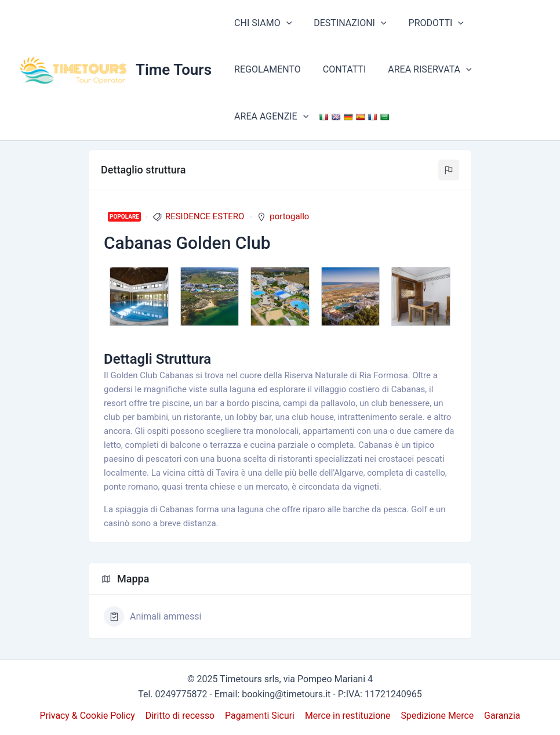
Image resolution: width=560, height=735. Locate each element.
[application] (285, 23)
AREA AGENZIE (270, 117)
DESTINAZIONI (345, 23)
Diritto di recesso (181, 716)
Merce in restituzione (348, 716)
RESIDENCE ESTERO (205, 216)
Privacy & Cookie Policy (89, 716)
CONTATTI (339, 69)
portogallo (289, 216)
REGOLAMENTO (266, 69)
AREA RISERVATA (421, 70)
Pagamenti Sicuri (260, 716)
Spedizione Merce (437, 716)
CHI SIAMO (261, 23)
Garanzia (501, 716)
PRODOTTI (428, 23)
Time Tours (174, 70)
